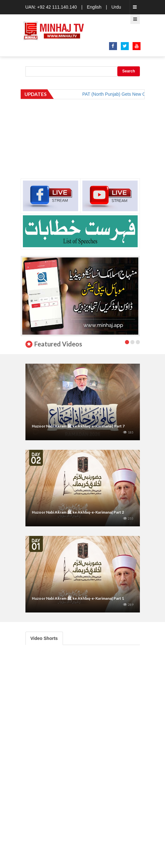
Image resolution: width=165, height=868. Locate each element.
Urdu (116, 7)
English (94, 7)
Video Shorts (44, 638)
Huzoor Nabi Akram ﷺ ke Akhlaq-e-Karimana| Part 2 (78, 512)
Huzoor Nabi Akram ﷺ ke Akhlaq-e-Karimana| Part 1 (78, 598)
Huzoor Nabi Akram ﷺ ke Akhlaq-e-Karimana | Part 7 (78, 426)
